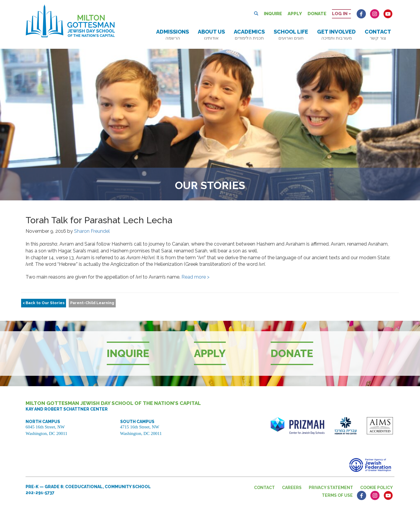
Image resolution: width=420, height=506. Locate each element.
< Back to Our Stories (44, 303)
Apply (295, 14)
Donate (317, 14)
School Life (291, 35)
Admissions (173, 35)
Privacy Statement (331, 488)
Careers (292, 488)
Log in (341, 14)
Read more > (195, 277)
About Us (211, 35)
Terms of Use (337, 495)
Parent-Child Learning (92, 303)
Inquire (273, 14)
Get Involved (336, 35)
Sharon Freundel (92, 231)
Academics (249, 35)
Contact (378, 35)
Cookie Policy (377, 488)
